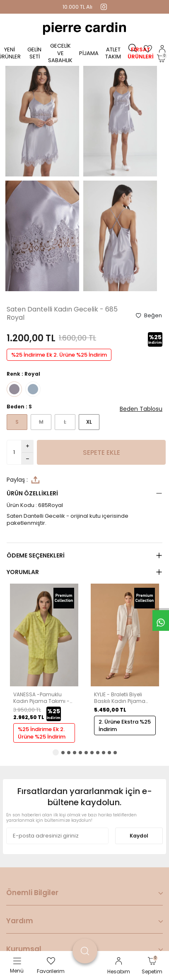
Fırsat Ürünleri (141, 53)
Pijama (89, 53)
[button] (56, 752)
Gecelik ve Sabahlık (60, 53)
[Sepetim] (161, 58)
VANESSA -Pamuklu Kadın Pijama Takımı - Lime (41, 698)
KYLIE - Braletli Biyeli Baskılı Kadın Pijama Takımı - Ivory (120, 698)
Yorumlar (23, 572)
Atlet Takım (113, 53)
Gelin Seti (34, 53)
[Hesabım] (162, 49)
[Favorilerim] (148, 49)
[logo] (84, 29)
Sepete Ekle (101, 453)
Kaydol (139, 836)
